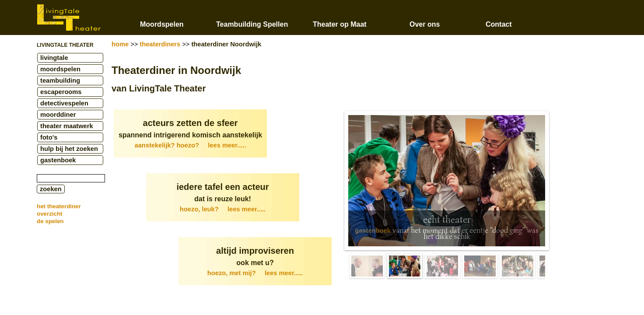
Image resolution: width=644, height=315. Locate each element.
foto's (49, 137)
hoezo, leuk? (223, 209)
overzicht (50, 214)
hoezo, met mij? (255, 273)
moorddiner (58, 115)
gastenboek (58, 160)
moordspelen (60, 69)
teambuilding (60, 80)
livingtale (54, 58)
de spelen (50, 221)
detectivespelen (64, 103)
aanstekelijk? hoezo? (191, 145)
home (120, 44)
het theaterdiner (59, 206)
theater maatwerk (67, 126)
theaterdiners (160, 44)
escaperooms (61, 92)
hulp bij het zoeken (69, 149)
